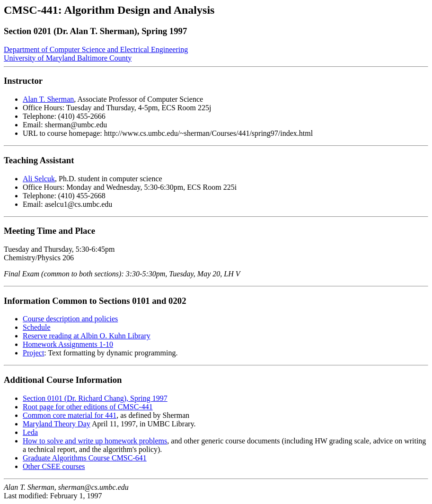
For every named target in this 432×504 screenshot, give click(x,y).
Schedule (37, 327)
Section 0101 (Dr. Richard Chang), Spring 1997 (95, 398)
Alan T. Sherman (48, 99)
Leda (30, 432)
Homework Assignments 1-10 (68, 344)
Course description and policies (70, 319)
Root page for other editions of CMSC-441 (88, 407)
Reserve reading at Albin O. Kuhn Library (87, 336)
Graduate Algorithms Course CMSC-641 (85, 458)
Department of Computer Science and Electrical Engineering (96, 49)
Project (33, 353)
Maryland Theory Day (57, 424)
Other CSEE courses (54, 466)
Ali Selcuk (39, 179)
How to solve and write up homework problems (95, 441)
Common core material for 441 (70, 415)
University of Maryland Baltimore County (68, 58)
